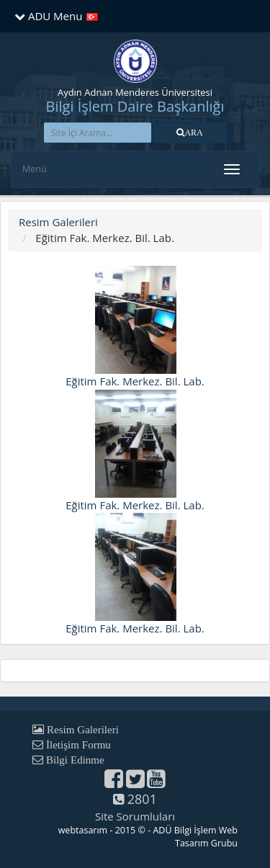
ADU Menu (48, 16)
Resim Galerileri (58, 222)
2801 (135, 799)
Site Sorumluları (135, 816)
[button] (190, 133)
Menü (35, 169)
